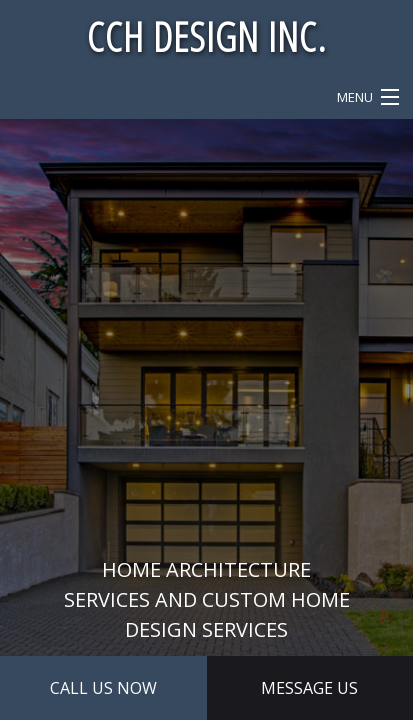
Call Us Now (103, 688)
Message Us (309, 688)
